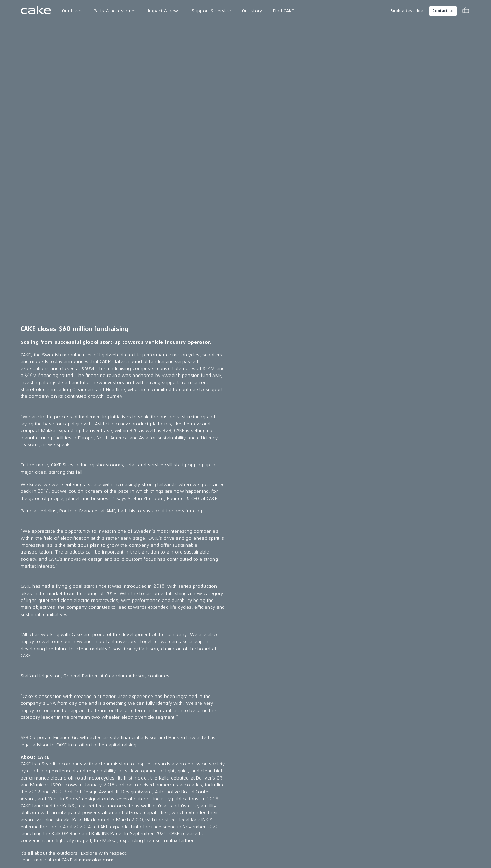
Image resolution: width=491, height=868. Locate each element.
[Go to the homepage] (36, 11)
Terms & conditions (450, 844)
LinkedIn (357, 768)
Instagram (359, 743)
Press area (196, 756)
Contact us (443, 11)
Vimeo (355, 818)
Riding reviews (200, 793)
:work (27, 793)
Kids (25, 818)
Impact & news (164, 11)
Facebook (359, 756)
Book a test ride (407, 11)
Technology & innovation (130, 756)
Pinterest (357, 793)
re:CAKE (29, 806)
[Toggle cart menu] (466, 11)
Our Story (113, 743)
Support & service (211, 11)
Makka (28, 743)
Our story (252, 11)
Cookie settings (283, 806)
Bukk (26, 781)
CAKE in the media (204, 768)
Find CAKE (284, 11)
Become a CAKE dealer (291, 781)
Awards (192, 781)
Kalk (25, 768)
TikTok (355, 781)
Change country (50, 844)
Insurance (277, 793)
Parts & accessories (115, 11)
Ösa (25, 756)
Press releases (200, 743)
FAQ (270, 768)
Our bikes (72, 11)
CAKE (26, 70)
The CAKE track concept (128, 768)
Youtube (357, 806)
